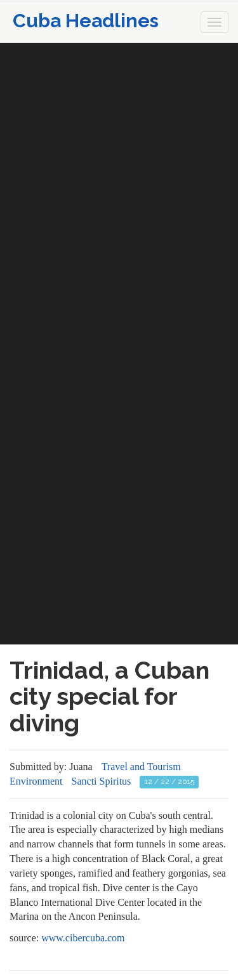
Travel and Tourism (141, 767)
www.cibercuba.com (83, 938)
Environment (36, 781)
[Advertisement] (119, 162)
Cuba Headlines (86, 21)
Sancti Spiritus (102, 781)
